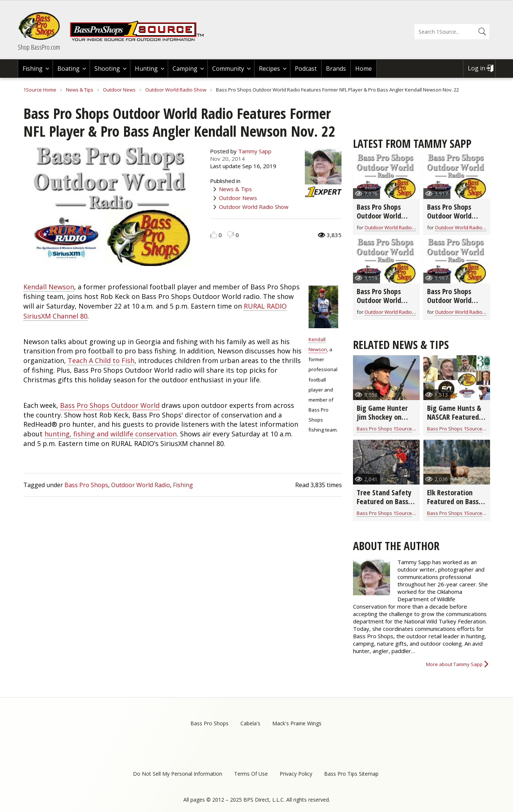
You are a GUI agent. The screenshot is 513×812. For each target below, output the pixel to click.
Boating (69, 69)
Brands (336, 69)
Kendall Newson (49, 287)
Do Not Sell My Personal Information (178, 774)
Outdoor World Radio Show (176, 90)
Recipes (269, 69)
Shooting (107, 69)
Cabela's (250, 723)
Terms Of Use (251, 774)
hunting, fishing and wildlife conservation (111, 434)
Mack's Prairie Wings (297, 723)
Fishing (33, 69)
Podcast (306, 69)
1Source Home (40, 90)
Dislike (231, 235)
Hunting (146, 69)
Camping (185, 69)
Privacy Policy (296, 774)
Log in (477, 68)
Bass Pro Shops (86, 485)
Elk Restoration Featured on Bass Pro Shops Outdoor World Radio (455, 506)
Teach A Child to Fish (101, 360)
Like (214, 235)
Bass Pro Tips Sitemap (351, 774)
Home (364, 69)
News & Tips (80, 90)
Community (228, 69)
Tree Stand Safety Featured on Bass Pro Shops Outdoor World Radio (384, 506)
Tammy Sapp (255, 151)
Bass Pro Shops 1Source (384, 429)
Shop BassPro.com (39, 47)
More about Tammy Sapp (454, 664)
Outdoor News (119, 90)
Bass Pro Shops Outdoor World (110, 405)
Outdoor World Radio (141, 485)
